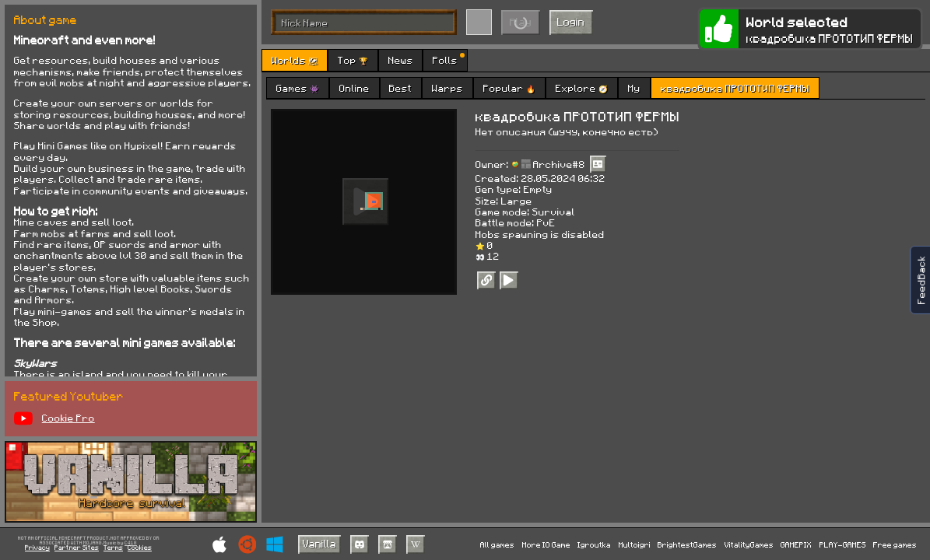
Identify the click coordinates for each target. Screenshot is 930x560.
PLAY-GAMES (843, 544)
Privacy (37, 548)
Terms (113, 548)
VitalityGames (749, 544)
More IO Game (546, 544)
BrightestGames (687, 544)
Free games (895, 544)
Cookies (140, 548)
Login (571, 21)
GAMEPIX (796, 544)
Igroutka (594, 544)
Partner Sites (77, 548)
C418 (131, 543)
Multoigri (635, 544)
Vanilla (319, 543)
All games (497, 544)
